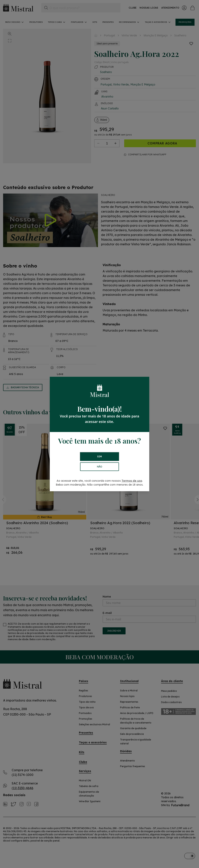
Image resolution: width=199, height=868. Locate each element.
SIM (99, 456)
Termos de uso (132, 481)
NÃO (100, 467)
